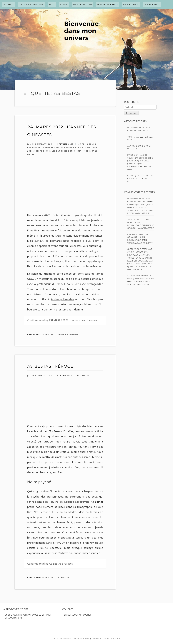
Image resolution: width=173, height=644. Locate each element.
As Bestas (58, 147)
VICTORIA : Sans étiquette (140, 243)
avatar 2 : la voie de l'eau (81, 147)
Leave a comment (68, 334)
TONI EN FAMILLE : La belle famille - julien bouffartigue (140, 222)
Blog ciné (48, 334)
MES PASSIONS (106, 4)
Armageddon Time (39, 147)
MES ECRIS (130, 4)
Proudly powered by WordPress (71, 639)
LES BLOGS (151, 4)
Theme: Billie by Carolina (106, 639)
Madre (72, 512)
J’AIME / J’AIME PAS (31, 4)
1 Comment (64, 578)
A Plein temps (88, 144)
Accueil (9, 4)
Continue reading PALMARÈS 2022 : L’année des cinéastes (62, 320)
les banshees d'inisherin (67, 151)
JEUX (52, 4)
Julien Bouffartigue (40, 144)
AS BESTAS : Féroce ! (51, 366)
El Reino (57, 512)
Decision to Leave (39, 151)
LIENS (64, 4)
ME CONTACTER (82, 4)
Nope (87, 151)
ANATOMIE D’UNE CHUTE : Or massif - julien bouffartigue (139, 237)
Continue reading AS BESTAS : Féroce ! (50, 564)
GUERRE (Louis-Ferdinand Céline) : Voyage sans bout (140, 179)
